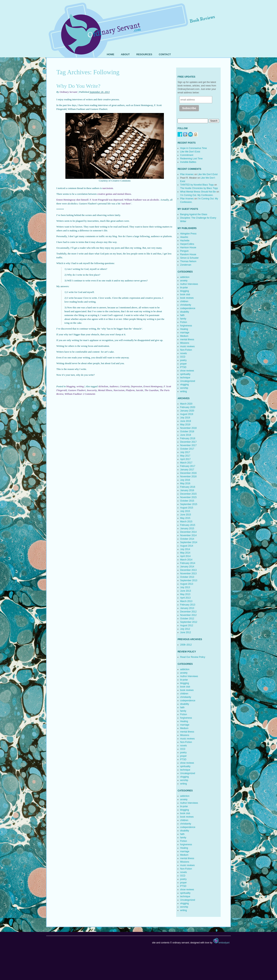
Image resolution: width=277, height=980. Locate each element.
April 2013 (185, 598)
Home (111, 54)
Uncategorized (188, 381)
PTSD (183, 367)
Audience (114, 386)
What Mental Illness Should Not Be (198, 192)
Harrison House (188, 248)
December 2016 (188, 473)
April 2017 (185, 459)
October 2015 (187, 501)
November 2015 (188, 497)
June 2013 (186, 591)
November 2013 (188, 574)
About (125, 54)
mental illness (187, 339)
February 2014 (188, 563)
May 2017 (185, 456)
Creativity (125, 386)
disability (185, 312)
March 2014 (186, 560)
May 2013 (185, 594)
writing (80, 386)
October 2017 (187, 449)
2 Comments (89, 394)
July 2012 (185, 629)
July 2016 (185, 480)
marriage (185, 333)
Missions (185, 343)
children (184, 301)
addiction (185, 277)
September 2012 (189, 622)
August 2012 (187, 625)
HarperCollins (187, 244)
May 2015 (185, 518)
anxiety (184, 281)
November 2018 (188, 428)
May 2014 (185, 553)
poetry (183, 360)
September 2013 (189, 580)
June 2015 (186, 515)
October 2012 (187, 619)
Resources (144, 54)
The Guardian (151, 390)
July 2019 (185, 418)
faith (182, 315)
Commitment (187, 155)
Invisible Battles (188, 162)
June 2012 (186, 632)
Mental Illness (105, 390)
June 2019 (186, 421)
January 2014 (187, 567)
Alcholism (103, 386)
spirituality (185, 374)
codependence (188, 308)
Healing (184, 329)
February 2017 (188, 466)
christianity (186, 305)
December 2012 (188, 612)
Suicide (139, 390)
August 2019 (187, 414)
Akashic (184, 237)
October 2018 (187, 431)
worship (184, 388)
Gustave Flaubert (77, 390)
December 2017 (188, 442)
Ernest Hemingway (153, 386)
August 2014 (187, 546)
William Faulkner (73, 394)
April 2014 (185, 556)
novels (184, 353)
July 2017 (185, 452)
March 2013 (186, 601)
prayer (184, 364)
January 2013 (187, 608)
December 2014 (188, 532)
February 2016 (188, 487)
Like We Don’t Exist (190, 152)
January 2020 (187, 411)
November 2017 (188, 445)
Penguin (184, 251)
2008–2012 (186, 645)
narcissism (108, 188)
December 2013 (188, 570)
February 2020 (188, 407)
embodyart (221, 943)
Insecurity (92, 390)
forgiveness (186, 326)
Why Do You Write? (78, 86)
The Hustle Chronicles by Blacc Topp (199, 188)
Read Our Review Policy (193, 657)
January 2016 (187, 490)
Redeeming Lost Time (191, 159)
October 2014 (187, 539)
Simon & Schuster (189, 258)
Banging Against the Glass (194, 214)
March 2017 (186, 463)
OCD (183, 357)
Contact (165, 54)
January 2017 (187, 470)
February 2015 (188, 525)
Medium (184, 336)
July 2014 (185, 549)
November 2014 (188, 535)
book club (185, 294)
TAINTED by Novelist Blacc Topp (197, 185)
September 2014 (189, 542)
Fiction (184, 322)
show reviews (187, 371)
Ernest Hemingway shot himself (72, 200)
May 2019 (185, 425)
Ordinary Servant (68, 92)
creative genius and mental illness (114, 194)
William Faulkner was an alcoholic (142, 200)
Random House (188, 254)
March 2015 (186, 522)
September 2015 (189, 504)
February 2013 (188, 605)
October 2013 (187, 577)
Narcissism (119, 390)
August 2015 (187, 508)
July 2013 (185, 587)
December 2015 (188, 494)
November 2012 (188, 615)
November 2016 (188, 477)
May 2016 (185, 483)
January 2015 (187, 528)
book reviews (187, 298)
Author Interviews (189, 284)
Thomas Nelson (188, 261)
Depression (136, 386)
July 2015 (185, 511)
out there (126, 204)
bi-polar (184, 288)
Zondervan (186, 265)
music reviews (187, 346)
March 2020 (186, 404)
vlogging (185, 385)
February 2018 (188, 438)
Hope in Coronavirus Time (194, 148)
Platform (130, 390)
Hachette (185, 241)
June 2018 (186, 435)
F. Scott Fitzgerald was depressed (106, 200)
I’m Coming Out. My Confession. (197, 195)
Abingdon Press (188, 234)
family (183, 319)
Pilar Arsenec (187, 174)
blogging (71, 386)
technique (185, 378)
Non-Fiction (186, 350)
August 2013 (187, 584)
